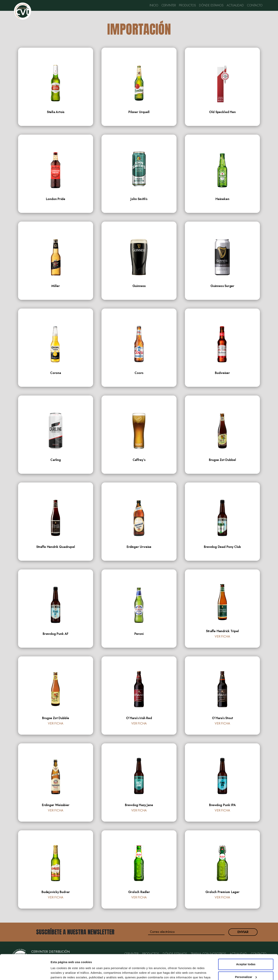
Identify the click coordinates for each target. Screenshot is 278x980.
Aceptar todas (246, 939)
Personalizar (246, 952)
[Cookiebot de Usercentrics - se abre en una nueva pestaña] (25, 972)
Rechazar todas (246, 965)
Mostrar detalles (62, 972)
